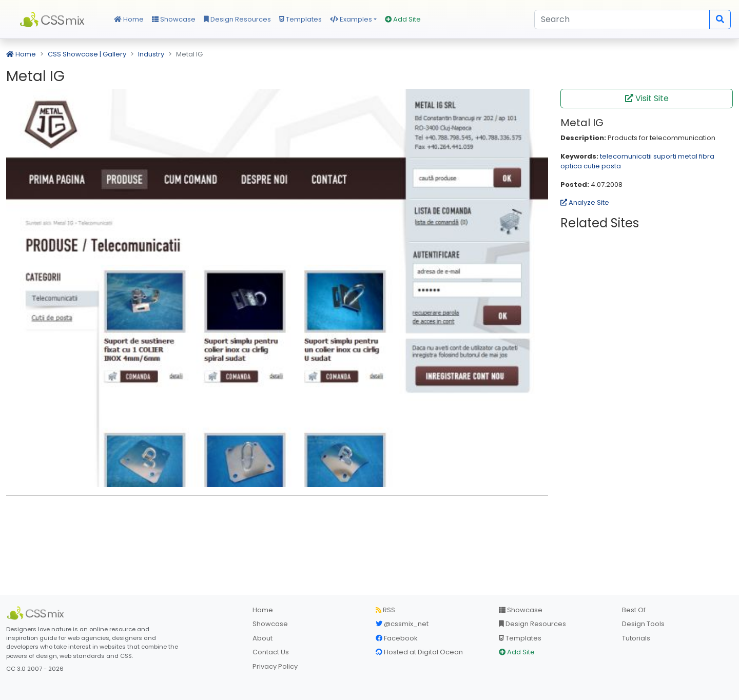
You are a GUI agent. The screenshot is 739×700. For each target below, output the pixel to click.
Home (129, 19)
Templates (300, 19)
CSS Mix (54, 20)
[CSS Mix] (37, 613)
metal (688, 156)
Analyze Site (585, 202)
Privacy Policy (275, 666)
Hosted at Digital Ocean (419, 652)
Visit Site (647, 98)
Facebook (397, 638)
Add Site (403, 19)
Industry (151, 54)
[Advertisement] (277, 519)
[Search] (622, 20)
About (262, 638)
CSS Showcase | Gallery (87, 54)
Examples (351, 19)
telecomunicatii (626, 156)
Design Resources (237, 19)
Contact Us (271, 652)
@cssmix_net (402, 624)
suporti (665, 156)
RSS (385, 610)
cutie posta (602, 166)
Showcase (174, 19)
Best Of (634, 610)
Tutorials (636, 638)
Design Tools (643, 624)
